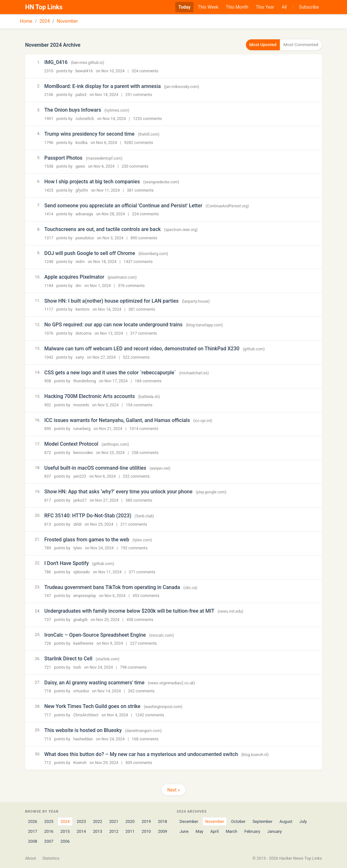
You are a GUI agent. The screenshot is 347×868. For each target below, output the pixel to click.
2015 (65, 831)
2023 (81, 821)
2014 (81, 831)
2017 (33, 831)
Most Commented (299, 44)
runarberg (82, 428)
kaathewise (83, 643)
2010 (146, 831)
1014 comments (144, 428)
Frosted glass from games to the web (87, 539)
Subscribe (309, 7)
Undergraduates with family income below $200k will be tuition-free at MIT (130, 611)
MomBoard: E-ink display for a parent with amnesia (103, 86)
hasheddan (83, 739)
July (303, 821)
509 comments (139, 762)
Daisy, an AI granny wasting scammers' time (95, 682)
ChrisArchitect (86, 715)
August (286, 821)
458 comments (140, 619)
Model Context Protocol (71, 444)
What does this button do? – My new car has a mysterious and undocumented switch (141, 754)
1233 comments (148, 118)
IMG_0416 (56, 62)
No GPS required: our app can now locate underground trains (114, 325)
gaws (80, 166)
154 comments (139, 405)
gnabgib (80, 619)
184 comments (148, 381)
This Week (208, 7)
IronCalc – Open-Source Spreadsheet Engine (95, 635)
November (67, 21)
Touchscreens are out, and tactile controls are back (103, 229)
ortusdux (81, 691)
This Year (265, 7)
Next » (173, 790)
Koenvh (80, 762)
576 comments (131, 285)
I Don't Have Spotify (67, 563)
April (215, 831)
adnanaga (84, 214)
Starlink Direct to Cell (68, 658)
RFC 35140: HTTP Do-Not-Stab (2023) (88, 515)
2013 (98, 831)
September (263, 821)
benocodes (83, 452)
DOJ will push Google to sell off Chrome (90, 253)
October (238, 821)
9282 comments (139, 142)
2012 (114, 831)
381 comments (140, 190)
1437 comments (138, 261)
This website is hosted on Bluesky (83, 730)
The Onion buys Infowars (73, 110)
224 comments (146, 214)
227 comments (144, 643)
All (284, 7)
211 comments (134, 524)
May (199, 831)
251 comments (139, 95)
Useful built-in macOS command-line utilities (95, 468)
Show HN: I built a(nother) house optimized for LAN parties (112, 301)
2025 (49, 821)
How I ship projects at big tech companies (92, 181)
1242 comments (150, 715)
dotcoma (83, 333)
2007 (49, 841)
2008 (33, 841)
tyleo (78, 548)
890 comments (144, 238)
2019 (146, 821)
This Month (237, 7)
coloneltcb (85, 118)
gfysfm (82, 190)
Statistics (51, 858)
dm (78, 285)
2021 (114, 821)
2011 (130, 831)
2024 (44, 21)
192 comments (134, 548)
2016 (49, 831)
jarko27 (80, 500)
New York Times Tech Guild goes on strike (93, 706)
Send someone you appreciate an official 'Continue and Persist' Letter (123, 205)
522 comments (136, 357)
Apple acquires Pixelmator (75, 277)
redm (80, 261)
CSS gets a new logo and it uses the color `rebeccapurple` (110, 372)
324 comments (145, 71)
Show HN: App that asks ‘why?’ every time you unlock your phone (118, 491)
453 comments (146, 595)
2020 (130, 821)
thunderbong (85, 381)
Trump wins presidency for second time (90, 134)
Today (185, 7)
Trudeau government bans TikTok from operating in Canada (112, 587)
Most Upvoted (258, 44)
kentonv (83, 309)
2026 (33, 821)
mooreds (81, 405)
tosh (77, 667)
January (275, 831)
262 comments (141, 691)
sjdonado (81, 572)
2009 (163, 831)
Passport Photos (63, 158)
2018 (163, 821)
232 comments (136, 476)
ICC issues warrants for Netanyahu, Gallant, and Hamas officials (117, 420)
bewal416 (84, 71)
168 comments (145, 739)
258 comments (145, 452)
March (232, 831)
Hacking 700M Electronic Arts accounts (90, 396)
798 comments (133, 667)
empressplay (85, 595)
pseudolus (85, 238)
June (184, 831)
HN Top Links (44, 7)
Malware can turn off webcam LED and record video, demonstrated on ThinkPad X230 (142, 348)
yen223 (80, 476)
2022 (98, 821)
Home (26, 21)
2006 (65, 841)
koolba (81, 142)
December (189, 821)
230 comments (135, 166)
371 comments (142, 572)
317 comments (144, 333)
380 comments (139, 500)
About (31, 858)
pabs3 (81, 95)
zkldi (77, 524)
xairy (80, 357)
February (252, 831)
